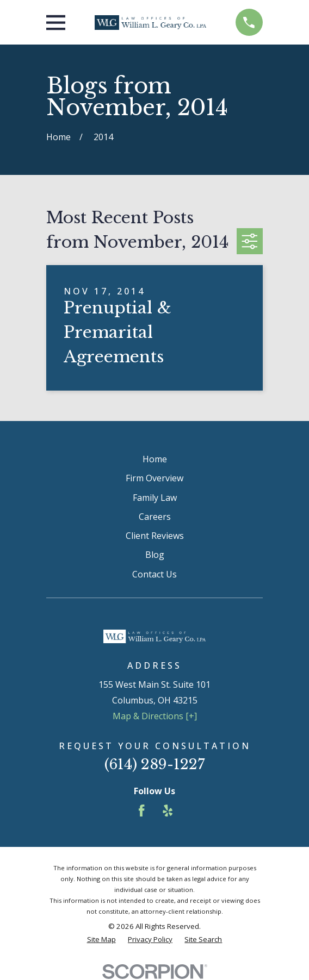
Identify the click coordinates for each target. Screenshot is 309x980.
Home (155, 459)
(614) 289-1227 (155, 764)
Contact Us (154, 574)
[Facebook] (141, 811)
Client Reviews (155, 536)
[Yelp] (168, 811)
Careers (155, 517)
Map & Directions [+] (155, 716)
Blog (155, 555)
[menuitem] (101, 940)
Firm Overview (154, 478)
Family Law (155, 498)
